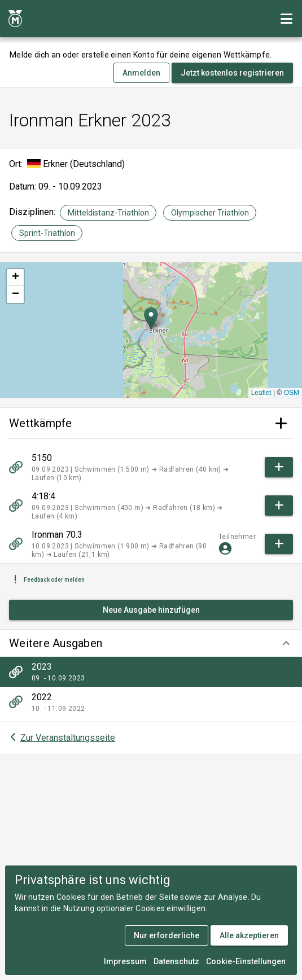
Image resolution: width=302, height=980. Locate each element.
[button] (151, 643)
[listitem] (151, 672)
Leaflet (261, 393)
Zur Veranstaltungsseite (68, 738)
